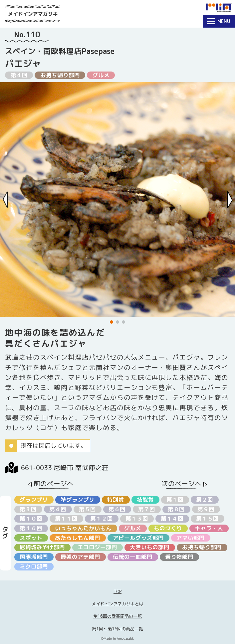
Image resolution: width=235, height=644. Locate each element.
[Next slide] (230, 200)
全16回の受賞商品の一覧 (117, 616)
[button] (112, 322)
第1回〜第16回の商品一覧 (117, 629)
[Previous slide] (5, 200)
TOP (117, 591)
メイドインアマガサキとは (117, 604)
